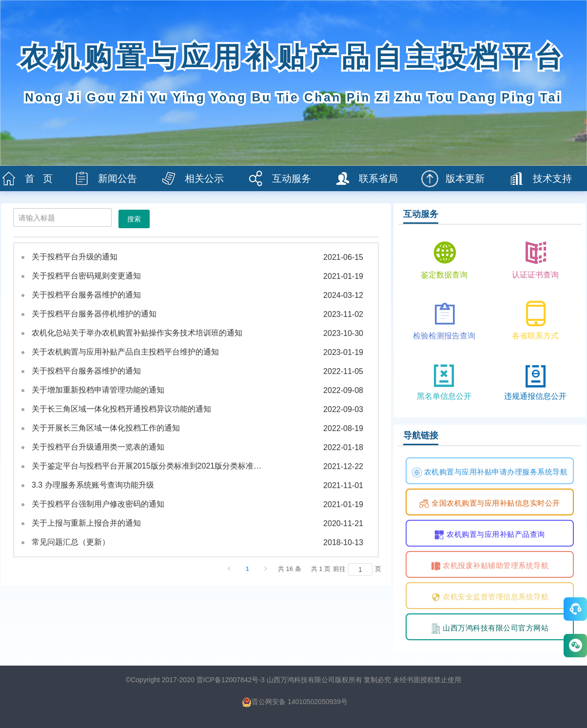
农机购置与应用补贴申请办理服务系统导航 (490, 472)
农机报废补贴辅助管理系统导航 (490, 566)
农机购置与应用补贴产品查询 (489, 535)
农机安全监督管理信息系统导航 (490, 597)
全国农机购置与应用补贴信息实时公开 (489, 504)
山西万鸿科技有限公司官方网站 (490, 629)
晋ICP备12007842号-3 (231, 680)
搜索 (134, 219)
